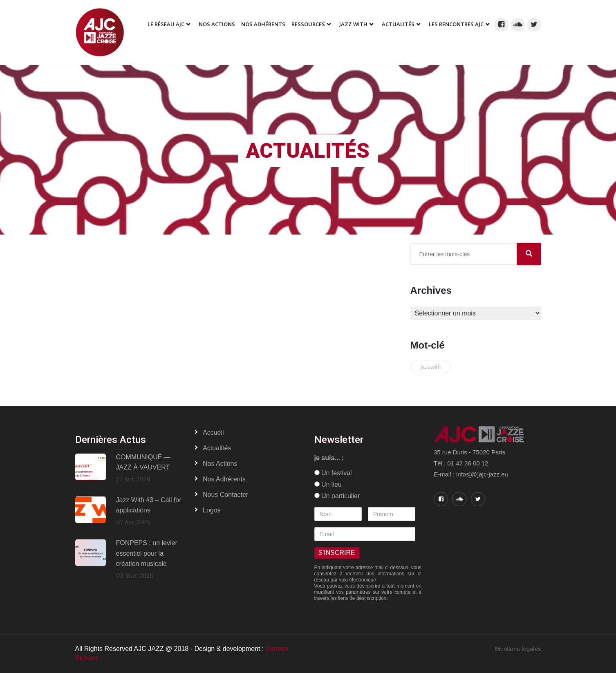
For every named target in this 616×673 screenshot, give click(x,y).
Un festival (333, 473)
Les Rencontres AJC (456, 24)
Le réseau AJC (166, 24)
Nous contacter (225, 495)
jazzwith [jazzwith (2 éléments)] (431, 367)
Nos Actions (217, 24)
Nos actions (220, 464)
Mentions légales (518, 649)
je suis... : (329, 458)
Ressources (308, 24)
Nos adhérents (263, 24)
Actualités (398, 24)
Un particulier (337, 496)
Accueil (213, 433)
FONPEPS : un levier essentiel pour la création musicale (147, 553)
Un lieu (328, 484)
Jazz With (353, 24)
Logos (212, 510)
